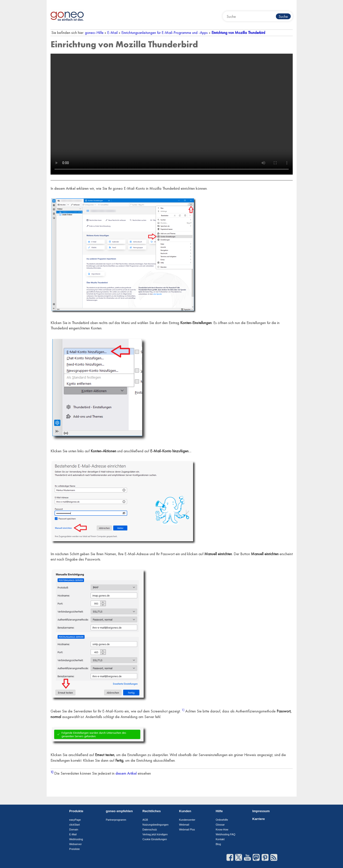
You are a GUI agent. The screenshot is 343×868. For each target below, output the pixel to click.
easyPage (75, 820)
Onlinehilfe (222, 820)
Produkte (76, 811)
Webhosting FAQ (226, 834)
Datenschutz (150, 829)
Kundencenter (187, 820)
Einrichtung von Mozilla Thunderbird (238, 33)
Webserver (76, 844)
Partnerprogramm (116, 820)
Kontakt (220, 839)
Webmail (184, 825)
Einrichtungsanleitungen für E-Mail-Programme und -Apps (165, 33)
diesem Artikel (126, 774)
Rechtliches (152, 811)
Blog (218, 844)
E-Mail (112, 33)
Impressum (261, 811)
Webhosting (76, 839)
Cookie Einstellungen (155, 839)
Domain (74, 829)
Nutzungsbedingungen (156, 825)
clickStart (75, 825)
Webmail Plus (187, 829)
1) (183, 710)
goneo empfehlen (119, 811)
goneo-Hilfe (94, 33)
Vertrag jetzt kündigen (155, 834)
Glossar (220, 825)
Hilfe (219, 811)
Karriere (259, 819)
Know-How (222, 829)
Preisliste (75, 849)
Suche (283, 16)
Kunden (185, 811)
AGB (145, 820)
